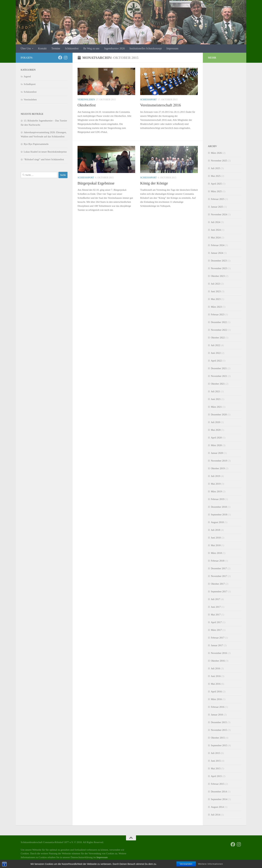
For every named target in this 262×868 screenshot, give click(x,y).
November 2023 (219, 268)
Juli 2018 (215, 530)
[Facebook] (60, 58)
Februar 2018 (218, 561)
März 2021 (216, 407)
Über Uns (26, 48)
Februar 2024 (218, 245)
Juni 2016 (216, 676)
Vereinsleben (86, 100)
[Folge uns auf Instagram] (65, 58)
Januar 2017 (217, 645)
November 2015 (219, 730)
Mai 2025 (216, 176)
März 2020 (216, 445)
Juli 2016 (215, 668)
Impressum (172, 48)
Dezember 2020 (219, 415)
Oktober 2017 (218, 584)
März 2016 (216, 699)
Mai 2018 (216, 545)
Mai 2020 (216, 430)
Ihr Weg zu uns (91, 48)
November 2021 (219, 376)
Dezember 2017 (219, 568)
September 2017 (219, 591)
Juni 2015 (216, 761)
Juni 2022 (216, 353)
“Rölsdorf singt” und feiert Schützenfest (44, 159)
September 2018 (219, 515)
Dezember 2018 (219, 507)
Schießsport (148, 100)
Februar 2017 (218, 638)
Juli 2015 (215, 753)
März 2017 (216, 630)
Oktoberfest (87, 105)
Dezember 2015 (219, 722)
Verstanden (186, 864)
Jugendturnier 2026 (114, 48)
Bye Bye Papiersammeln (36, 144)
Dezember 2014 (219, 792)
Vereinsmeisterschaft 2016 (160, 105)
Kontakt (42, 48)
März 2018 (216, 553)
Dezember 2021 (219, 368)
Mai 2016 (216, 684)
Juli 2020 (215, 422)
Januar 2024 (217, 253)
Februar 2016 (218, 707)
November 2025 (219, 161)
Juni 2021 (216, 399)
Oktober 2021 (218, 384)
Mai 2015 (216, 768)
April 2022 (216, 361)
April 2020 (216, 438)
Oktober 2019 (218, 468)
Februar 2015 (218, 784)
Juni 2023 (216, 291)
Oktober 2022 (218, 338)
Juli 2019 (215, 476)
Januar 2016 (217, 715)
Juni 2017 (216, 607)
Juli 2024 (215, 222)
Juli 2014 (215, 815)
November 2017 (219, 576)
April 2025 (216, 184)
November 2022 (219, 330)
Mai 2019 (216, 484)
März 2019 (216, 491)
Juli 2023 (215, 284)
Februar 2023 (218, 314)
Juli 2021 (215, 391)
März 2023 (216, 307)
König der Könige (154, 183)
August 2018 (217, 522)
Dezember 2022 (219, 322)
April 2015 (216, 776)
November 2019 (219, 461)
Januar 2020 (217, 453)
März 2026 (216, 153)
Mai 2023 (216, 299)
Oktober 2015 (218, 738)
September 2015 (219, 745)
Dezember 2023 (219, 261)
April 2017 (216, 622)
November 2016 (219, 653)
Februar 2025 (218, 199)
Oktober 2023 (218, 276)
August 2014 (217, 807)
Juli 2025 (215, 168)
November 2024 (219, 214)
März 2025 (216, 191)
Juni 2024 (216, 230)
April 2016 (216, 692)
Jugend (27, 76)
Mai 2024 (216, 238)
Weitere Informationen (211, 864)
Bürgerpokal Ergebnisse (96, 183)
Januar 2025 (217, 207)
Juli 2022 (215, 345)
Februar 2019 (218, 499)
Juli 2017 (215, 599)
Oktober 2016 (218, 661)
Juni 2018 (216, 538)
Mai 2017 (216, 615)
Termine (56, 48)
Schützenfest (72, 48)
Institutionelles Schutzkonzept (146, 48)
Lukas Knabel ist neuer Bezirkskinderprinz (45, 152)
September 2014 (219, 799)
